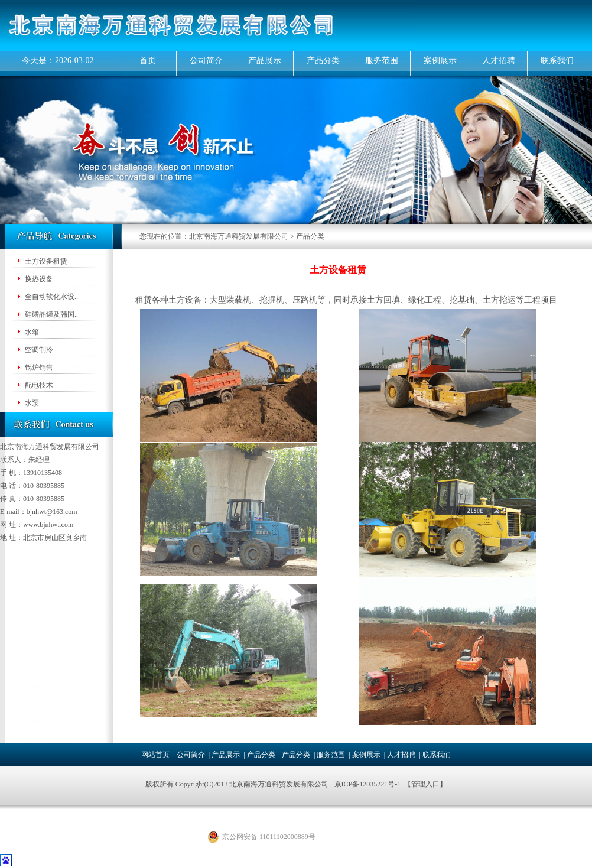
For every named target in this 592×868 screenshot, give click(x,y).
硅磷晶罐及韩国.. (51, 314)
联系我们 (557, 61)
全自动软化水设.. (51, 297)
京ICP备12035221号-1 (368, 784)
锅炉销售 (39, 368)
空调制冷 (39, 350)
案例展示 (440, 61)
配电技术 (39, 385)
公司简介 (206, 61)
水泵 (32, 403)
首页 (148, 61)
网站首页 (155, 755)
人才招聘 (499, 61)
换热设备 (39, 279)
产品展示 (265, 61)
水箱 (32, 332)
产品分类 (323, 61)
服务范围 (382, 61)
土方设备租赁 (46, 261)
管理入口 (425, 784)
